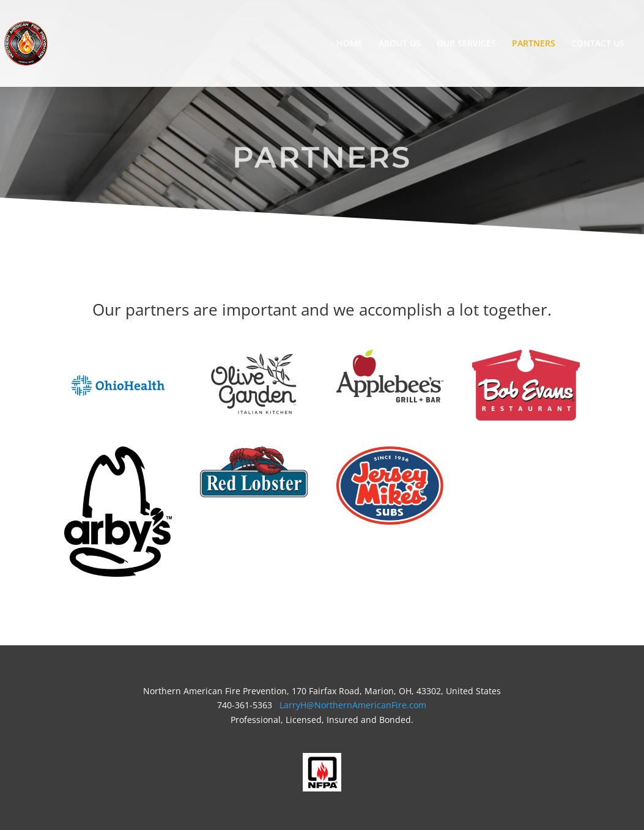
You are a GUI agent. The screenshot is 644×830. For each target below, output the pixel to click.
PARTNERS (534, 44)
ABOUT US (400, 44)
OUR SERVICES (466, 44)
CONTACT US (598, 44)
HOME (350, 44)
